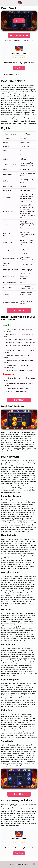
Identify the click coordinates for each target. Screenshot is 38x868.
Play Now (19, 68)
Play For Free (19, 21)
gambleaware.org (26, 40)
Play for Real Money (19, 36)
